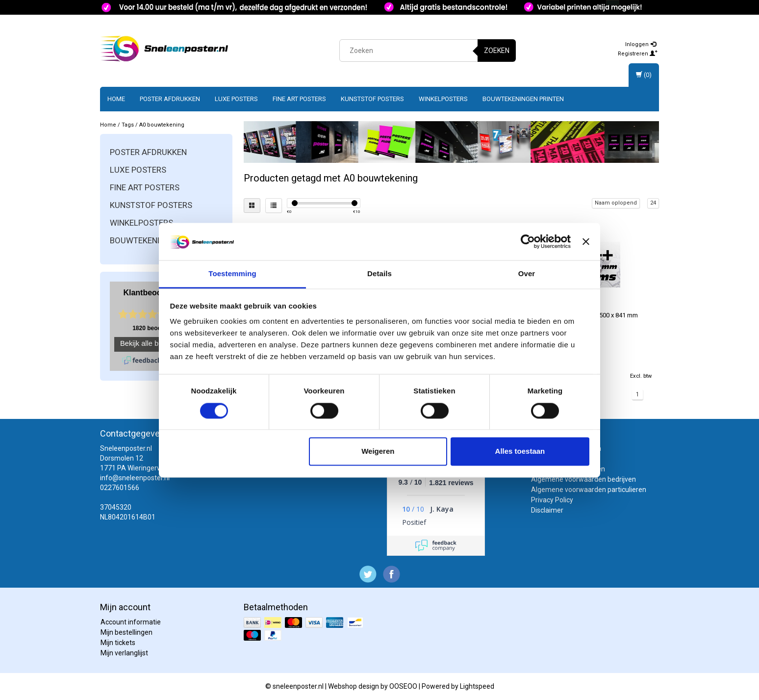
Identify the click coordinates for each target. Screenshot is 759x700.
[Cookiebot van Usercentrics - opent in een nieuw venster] (528, 241)
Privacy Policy (552, 500)
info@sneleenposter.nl (135, 478)
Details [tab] (379, 274)
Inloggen (641, 44)
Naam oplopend (616, 203)
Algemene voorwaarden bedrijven (583, 479)
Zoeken (497, 51)
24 (653, 203)
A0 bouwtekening (162, 125)
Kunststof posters (372, 99)
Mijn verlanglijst (124, 653)
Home (116, 99)
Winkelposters (443, 99)
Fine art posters (299, 99)
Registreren (638, 54)
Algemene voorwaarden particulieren (589, 490)
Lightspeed (477, 686)
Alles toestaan (520, 452)
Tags (128, 125)
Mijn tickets (118, 643)
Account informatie (131, 622)
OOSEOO (403, 686)
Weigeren (378, 452)
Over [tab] (527, 274)
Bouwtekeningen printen (523, 99)
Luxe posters (236, 99)
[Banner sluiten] (586, 241)
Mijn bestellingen (126, 632)
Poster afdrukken (170, 99)
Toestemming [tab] (232, 274)
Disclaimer (547, 510)
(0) (644, 75)
